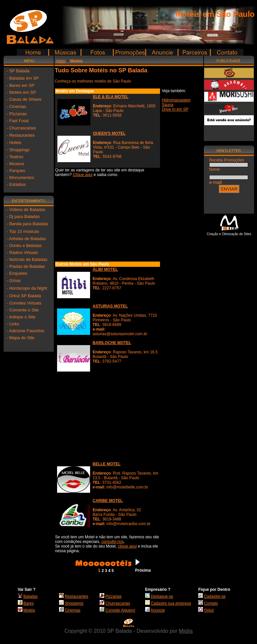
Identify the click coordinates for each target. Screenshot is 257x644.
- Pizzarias (17, 114)
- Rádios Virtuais (22, 252)
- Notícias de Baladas (27, 259)
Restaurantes (76, 596)
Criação (212, 234)
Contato (211, 603)
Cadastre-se (215, 596)
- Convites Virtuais (24, 303)
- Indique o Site (21, 317)
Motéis (29, 610)
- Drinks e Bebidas (24, 246)
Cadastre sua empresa (171, 603)
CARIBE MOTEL (108, 501)
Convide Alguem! (121, 610)
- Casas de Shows (24, 99)
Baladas (31, 596)
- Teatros (15, 157)
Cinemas (72, 610)
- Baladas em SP (23, 78)
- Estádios (16, 184)
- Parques (16, 171)
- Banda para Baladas (27, 224)
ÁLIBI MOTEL (105, 269)
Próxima (143, 570)
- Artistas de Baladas (26, 239)
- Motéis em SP (21, 92)
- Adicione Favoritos (25, 331)
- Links (13, 324)
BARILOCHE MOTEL (112, 343)
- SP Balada (18, 71)
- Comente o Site (23, 310)
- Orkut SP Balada (24, 296)
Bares (29, 603)
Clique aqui (82, 175)
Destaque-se (162, 596)
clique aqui (127, 546)
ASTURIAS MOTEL (110, 306)
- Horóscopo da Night (27, 288)
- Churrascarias (21, 128)
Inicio (61, 61)
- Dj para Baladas (23, 216)
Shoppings (74, 603)
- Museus (15, 164)
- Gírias (14, 281)
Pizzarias (114, 596)
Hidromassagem (176, 100)
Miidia (186, 631)
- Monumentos (20, 178)
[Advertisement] (29, 451)
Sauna (168, 105)
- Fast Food (17, 121)
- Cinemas (16, 107)
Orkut (209, 610)
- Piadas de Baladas (26, 266)
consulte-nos (112, 542)
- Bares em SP (21, 85)
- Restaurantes (21, 135)
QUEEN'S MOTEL (109, 133)
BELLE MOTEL (107, 464)
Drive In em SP (175, 109)
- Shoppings (18, 150)
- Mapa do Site (21, 338)
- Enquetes (17, 273)
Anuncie (158, 610)
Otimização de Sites (236, 234)
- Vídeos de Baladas (26, 210)
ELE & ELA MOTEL (111, 97)
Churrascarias (118, 603)
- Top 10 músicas (23, 231)
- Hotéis (14, 143)
